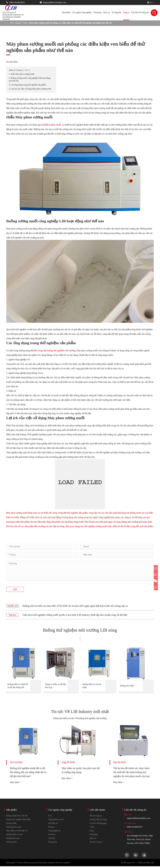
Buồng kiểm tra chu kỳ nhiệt (92, 686)
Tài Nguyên (116, 12)
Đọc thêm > (15, 784)
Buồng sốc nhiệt (127, 686)
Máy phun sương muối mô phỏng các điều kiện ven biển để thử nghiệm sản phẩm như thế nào (71, 23)
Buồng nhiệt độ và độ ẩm (17, 817)
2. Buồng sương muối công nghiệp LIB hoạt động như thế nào (30, 79)
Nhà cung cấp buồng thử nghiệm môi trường (54, 351)
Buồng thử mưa (13, 840)
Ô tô (50, 817)
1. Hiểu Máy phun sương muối (21, 74)
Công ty (126, 12)
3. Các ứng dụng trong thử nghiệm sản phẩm (27, 85)
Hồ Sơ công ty (96, 817)
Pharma (51, 829)
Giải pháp (97, 12)
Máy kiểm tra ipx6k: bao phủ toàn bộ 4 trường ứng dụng (81, 772)
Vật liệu (52, 840)
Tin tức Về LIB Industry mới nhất (80, 713)
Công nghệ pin (54, 832)
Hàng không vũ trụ (56, 821)
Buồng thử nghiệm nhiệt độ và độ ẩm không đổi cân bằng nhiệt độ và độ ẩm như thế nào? (28, 774)
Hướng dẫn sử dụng (98, 821)
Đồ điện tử (53, 825)
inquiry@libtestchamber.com (53, 2)
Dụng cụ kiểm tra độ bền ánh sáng (55, 686)
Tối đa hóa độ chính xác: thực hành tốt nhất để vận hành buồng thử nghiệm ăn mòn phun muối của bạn (131, 774)
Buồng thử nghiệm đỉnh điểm (18, 821)
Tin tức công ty (96, 844)
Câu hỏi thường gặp (98, 825)
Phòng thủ (53, 844)
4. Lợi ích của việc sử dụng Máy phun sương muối (30, 89)
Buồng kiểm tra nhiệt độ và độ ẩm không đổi (18, 686)
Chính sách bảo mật (146, 864)
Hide (27, 70)
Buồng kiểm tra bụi (14, 836)
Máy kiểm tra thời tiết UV (17, 832)
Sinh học (52, 836)
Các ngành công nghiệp (82, 12)
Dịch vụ (106, 12)
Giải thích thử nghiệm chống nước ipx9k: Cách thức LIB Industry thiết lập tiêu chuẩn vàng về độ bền (75, 615)
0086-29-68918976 (15, 2)
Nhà (12, 23)
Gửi (15, 589)
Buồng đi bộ (11, 844)
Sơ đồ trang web (128, 864)
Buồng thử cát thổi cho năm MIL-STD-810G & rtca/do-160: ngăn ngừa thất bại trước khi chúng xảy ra (75, 606)
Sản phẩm (66, 12)
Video (92, 829)
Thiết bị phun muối (52, 125)
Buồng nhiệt (11, 825)
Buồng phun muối (14, 829)
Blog (25, 23)
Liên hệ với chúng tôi (140, 12)
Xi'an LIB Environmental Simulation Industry (36, 864)
